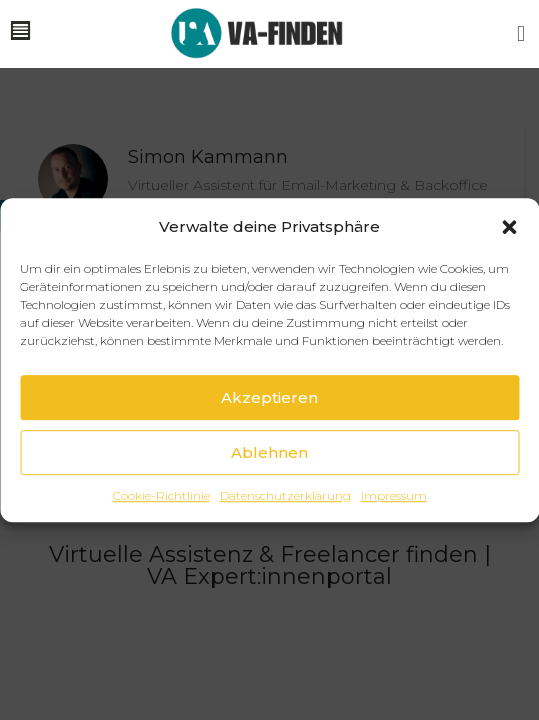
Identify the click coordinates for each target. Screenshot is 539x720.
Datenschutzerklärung (285, 496)
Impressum (394, 496)
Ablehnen (269, 452)
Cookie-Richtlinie (161, 496)
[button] (509, 227)
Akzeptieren (269, 397)
